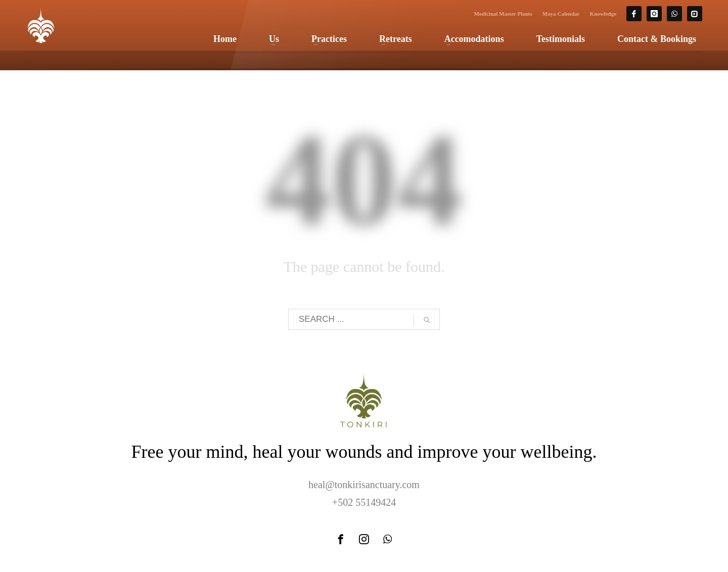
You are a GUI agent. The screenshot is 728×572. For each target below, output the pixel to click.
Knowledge (603, 14)
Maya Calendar (561, 14)
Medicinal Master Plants (503, 14)
